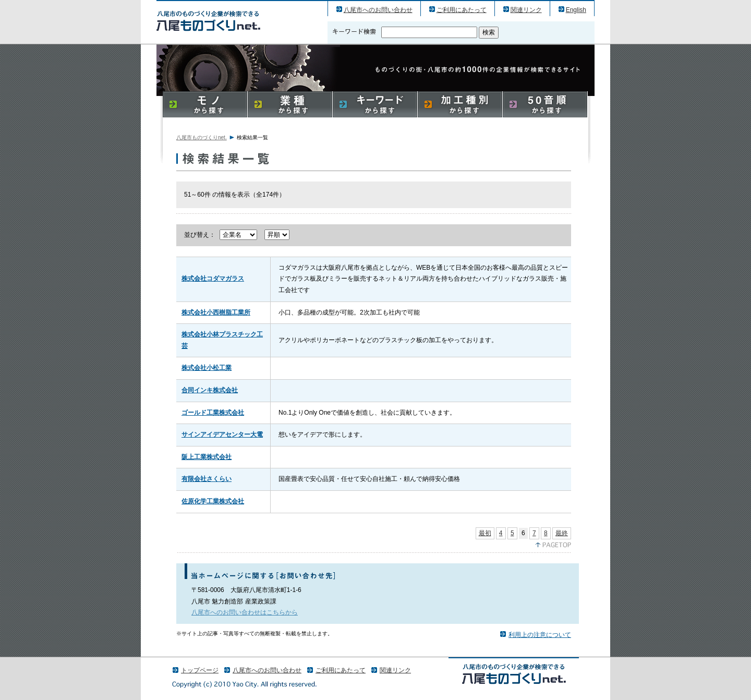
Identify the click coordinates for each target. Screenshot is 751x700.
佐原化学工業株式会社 (213, 501)
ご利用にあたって (462, 10)
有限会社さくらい (207, 479)
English (576, 10)
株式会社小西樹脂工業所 (216, 312)
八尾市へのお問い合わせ (378, 10)
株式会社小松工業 (207, 368)
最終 (562, 533)
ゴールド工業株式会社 (213, 413)
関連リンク (526, 10)
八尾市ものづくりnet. (202, 137)
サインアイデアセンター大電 (222, 435)
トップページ (200, 670)
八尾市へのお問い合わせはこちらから (245, 612)
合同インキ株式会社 (210, 390)
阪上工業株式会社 (207, 457)
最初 (485, 533)
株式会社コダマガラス (213, 279)
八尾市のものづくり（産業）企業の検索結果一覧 (208, 21)
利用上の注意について (540, 635)
